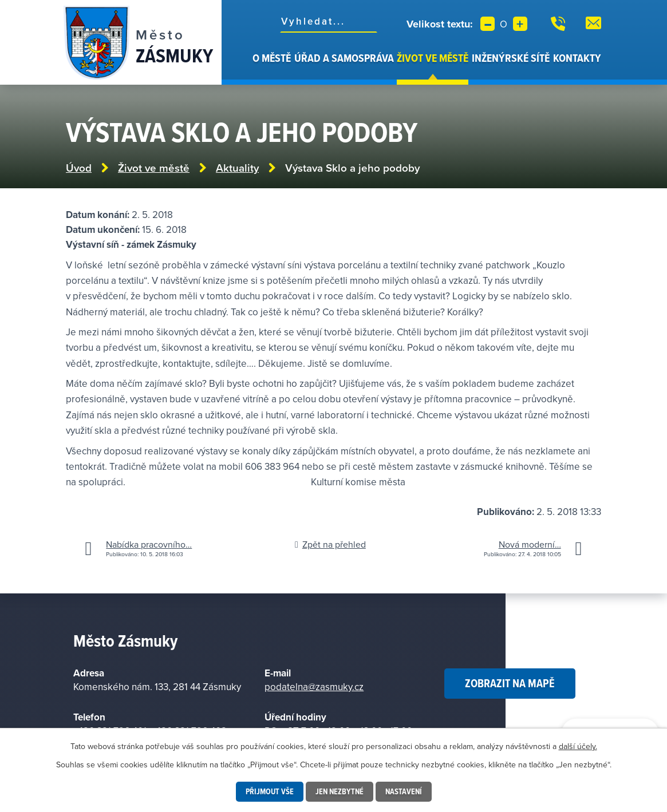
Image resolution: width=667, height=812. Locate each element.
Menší (488, 24)
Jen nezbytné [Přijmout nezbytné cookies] (340, 791)
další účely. (578, 746)
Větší (520, 24)
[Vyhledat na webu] (329, 21)
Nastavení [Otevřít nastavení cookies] (404, 791)
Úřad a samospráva (344, 58)
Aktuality (237, 168)
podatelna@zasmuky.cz (314, 687)
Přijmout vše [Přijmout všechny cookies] (270, 791)
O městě (272, 58)
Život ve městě (433, 58)
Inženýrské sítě (511, 58)
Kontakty (577, 58)
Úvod (244, 68)
